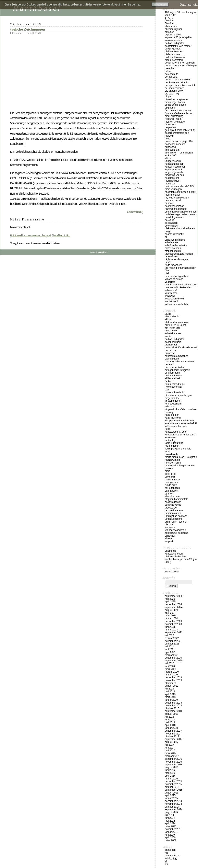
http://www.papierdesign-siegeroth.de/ (178, 397)
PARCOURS (170, 220)
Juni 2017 (170, 748)
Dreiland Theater (173, 376)
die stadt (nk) (172, 94)
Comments (172, 856)
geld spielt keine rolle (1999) (180, 130)
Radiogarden (171, 482)
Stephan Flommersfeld (177, 499)
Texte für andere (173, 265)
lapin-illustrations (174, 443)
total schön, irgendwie (177, 276)
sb (166, 237)
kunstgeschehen (174, 554)
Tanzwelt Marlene (174, 510)
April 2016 (170, 776)
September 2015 (174, 790)
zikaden (169, 538)
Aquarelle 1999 (173, 35)
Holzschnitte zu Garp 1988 (179, 141)
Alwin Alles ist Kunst (175, 325)
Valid (171, 858)
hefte (168, 139)
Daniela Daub (172, 359)
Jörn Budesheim (173, 404)
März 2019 (171, 697)
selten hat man (173, 248)
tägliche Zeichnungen (28, 29)
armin (168, 336)
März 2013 (171, 826)
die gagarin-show (174, 91)
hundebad (170, 147)
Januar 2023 (171, 630)
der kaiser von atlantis (177, 82)
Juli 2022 (169, 635)
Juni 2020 (170, 666)
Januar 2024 (171, 618)
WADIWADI (170, 296)
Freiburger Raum (173, 119)
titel (167, 273)
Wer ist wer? (171, 301)
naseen (169, 468)
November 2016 (173, 762)
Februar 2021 (172, 655)
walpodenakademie (175, 530)
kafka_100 (170, 156)
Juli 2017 (169, 745)
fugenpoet (170, 125)
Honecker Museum (175, 144)
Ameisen (169, 32)
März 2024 (171, 616)
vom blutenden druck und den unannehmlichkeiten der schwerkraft (181, 287)
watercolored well (174, 299)
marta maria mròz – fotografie (181, 457)
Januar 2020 (171, 675)
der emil (169, 364)
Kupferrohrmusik (174, 170)
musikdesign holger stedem (180, 466)
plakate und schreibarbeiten (180, 228)
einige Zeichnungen (175, 105)
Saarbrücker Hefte (174, 234)
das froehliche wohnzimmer (180, 362)
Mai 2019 (170, 692)
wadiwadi (170, 527)
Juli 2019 (169, 689)
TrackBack (61, 235)
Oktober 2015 (172, 787)
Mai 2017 (170, 751)
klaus (168, 158)
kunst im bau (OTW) (175, 167)
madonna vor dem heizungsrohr (175, 176)
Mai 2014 (170, 821)
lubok (168, 452)
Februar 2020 (172, 672)
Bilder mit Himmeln (175, 57)
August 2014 (172, 812)
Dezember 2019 (173, 677)
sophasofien (171, 491)
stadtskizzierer (173, 496)
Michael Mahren (174, 463)
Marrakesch (171, 454)
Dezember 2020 (173, 658)
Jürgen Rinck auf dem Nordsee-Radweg (181, 411)
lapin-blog (170, 440)
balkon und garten (175, 43)
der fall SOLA (171, 77)
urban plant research (176, 522)
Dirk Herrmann (172, 373)
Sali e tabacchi (173, 488)
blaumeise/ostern (174, 60)
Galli (167, 390)
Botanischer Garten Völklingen (181, 66)
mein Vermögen (173, 189)
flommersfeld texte (175, 384)
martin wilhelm (173, 460)
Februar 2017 (172, 756)
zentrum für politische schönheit (176, 534)
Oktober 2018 (172, 708)
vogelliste (170, 282)
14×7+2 (169, 18)
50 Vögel (169, 21)
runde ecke (171, 485)
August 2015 (172, 793)
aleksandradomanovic (177, 322)
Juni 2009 (170, 835)
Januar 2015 (171, 798)
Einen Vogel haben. (175, 102)
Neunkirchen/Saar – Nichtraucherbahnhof (176, 207)
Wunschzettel (172, 572)
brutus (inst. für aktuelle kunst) (181, 347)
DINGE (168, 96)
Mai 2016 (170, 773)
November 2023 (173, 624)
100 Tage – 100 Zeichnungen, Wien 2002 (181, 14)
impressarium (172, 150)
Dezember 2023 (173, 621)
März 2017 (171, 753)
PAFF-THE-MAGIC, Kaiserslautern (181, 214)
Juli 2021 (169, 647)
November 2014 (173, 804)
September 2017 (174, 739)
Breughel (170, 68)
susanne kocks (173, 505)
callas (168, 71)
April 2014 (170, 823)
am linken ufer (172, 328)
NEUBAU (169, 203)
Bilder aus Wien (173, 54)
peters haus (171, 226)
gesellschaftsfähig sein (177, 133)
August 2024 (172, 610)
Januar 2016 (171, 779)
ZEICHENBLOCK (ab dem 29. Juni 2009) (181, 561)
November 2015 (173, 784)
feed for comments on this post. (31, 235)
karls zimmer (172, 415)
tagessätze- (171, 256)
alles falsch (171, 26)
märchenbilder (173, 181)
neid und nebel (173, 200)
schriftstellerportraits (176, 245)
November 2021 (173, 641)
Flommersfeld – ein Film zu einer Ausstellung (179, 115)
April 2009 (170, 837)
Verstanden (160, 5)
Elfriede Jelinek (173, 378)
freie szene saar (174, 387)
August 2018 (172, 714)
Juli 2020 (169, 663)
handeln (169, 136)
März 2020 (171, 669)
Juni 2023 (170, 627)
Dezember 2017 (173, 731)
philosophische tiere (176, 557)
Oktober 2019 (172, 683)
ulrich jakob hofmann (176, 516)
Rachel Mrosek (172, 480)
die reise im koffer (174, 367)
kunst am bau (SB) (175, 164)
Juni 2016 (170, 770)
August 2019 (172, 686)
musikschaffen (173, 195)
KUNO (168, 429)
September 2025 (174, 596)
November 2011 (173, 829)
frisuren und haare (175, 122)
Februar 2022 (172, 638)
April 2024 (170, 613)
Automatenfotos (173, 40)
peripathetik (171, 223)
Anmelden (170, 850)
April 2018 (170, 725)
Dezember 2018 (173, 703)
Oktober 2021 (172, 644)
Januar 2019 (171, 700)
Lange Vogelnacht (174, 172)
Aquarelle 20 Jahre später (178, 37)
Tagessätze (171, 508)
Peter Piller (171, 474)
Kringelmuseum (173, 161)
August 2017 (172, 742)
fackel (168, 381)
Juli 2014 (169, 815)
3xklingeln (170, 551)
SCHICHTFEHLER (172, 242)
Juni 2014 (170, 818)
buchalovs (170, 350)
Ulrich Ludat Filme (174, 519)
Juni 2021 (170, 649)
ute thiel (169, 524)
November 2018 (173, 706)
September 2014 (174, 809)
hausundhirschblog (175, 392)
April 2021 (170, 652)
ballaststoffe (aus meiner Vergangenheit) (178, 47)
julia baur (170, 407)
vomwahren (171, 293)
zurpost (169, 541)
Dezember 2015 (173, 781)
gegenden (170, 127)
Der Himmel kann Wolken (178, 80)
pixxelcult (170, 477)
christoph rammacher (176, 356)
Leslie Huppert (172, 446)
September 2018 (174, 711)
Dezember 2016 (173, 759)
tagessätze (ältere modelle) (180, 254)
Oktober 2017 (172, 736)
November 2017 (173, 734)
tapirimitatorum (173, 513)
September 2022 (174, 632)
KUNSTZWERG (171, 437)
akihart (169, 319)
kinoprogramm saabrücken (179, 421)
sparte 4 (169, 494)
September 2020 (174, 661)
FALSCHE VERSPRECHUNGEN (178, 111)
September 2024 (174, 607)
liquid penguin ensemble (178, 449)
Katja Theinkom (173, 418)
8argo (168, 314)
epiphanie (170, 108)
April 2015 (170, 795)
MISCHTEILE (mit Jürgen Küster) (180, 192)
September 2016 (174, 765)
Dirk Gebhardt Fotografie (177, 370)
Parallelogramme (174, 217)
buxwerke (170, 353)
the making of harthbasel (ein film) (181, 269)
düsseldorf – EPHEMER (177, 99)
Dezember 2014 (173, 801)
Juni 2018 (170, 720)
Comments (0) (135, 212)
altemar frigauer (173, 29)
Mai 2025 (170, 599)
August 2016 (172, 767)
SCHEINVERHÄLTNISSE (175, 240)
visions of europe (174, 279)
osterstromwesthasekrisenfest (181, 212)
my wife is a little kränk (177, 198)
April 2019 (170, 694)
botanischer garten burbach (180, 63)
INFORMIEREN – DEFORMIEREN (179, 153)
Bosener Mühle (173, 342)
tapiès (168, 262)
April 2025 (170, 602)
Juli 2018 (169, 717)
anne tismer (171, 331)
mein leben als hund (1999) (180, 186)
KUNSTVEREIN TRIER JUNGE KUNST (180, 435)
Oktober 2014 (172, 807)
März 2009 (171, 840)
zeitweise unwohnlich (176, 304)
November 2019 (173, 680)
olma (168, 471)
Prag (167, 231)
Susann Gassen (173, 502)
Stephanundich (173, 251)
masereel (170, 184)
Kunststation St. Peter (176, 432)
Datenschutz (171, 74)
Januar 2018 (171, 728)
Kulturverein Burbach (176, 426)
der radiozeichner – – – (177, 88)
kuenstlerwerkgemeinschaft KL (181, 423)
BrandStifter (171, 345)
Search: (169, 578)
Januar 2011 (171, 832)
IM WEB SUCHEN (173, 401)
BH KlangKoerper (174, 52)
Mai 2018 (170, 722)
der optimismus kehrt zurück (180, 85)
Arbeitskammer (173, 333)
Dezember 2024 (173, 604)
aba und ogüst (173, 317)
